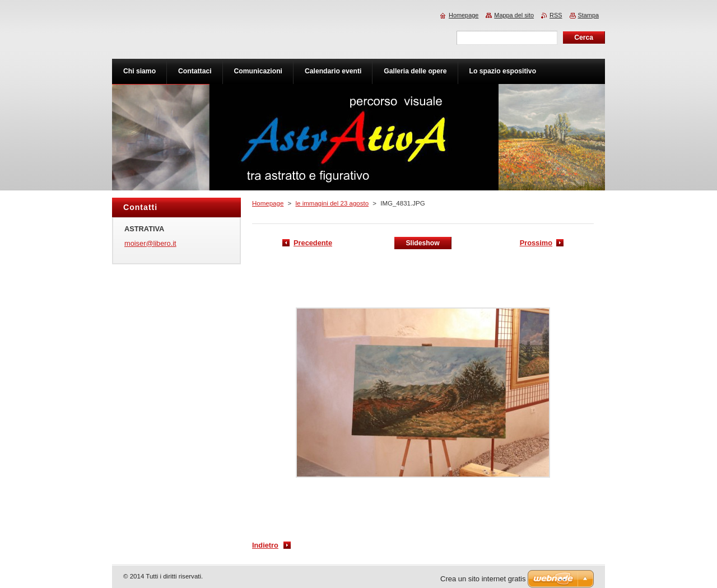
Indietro (265, 545)
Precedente (313, 243)
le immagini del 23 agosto (332, 203)
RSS (556, 15)
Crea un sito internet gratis (483, 579)
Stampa (588, 15)
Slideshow (422, 243)
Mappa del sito (514, 15)
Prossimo (536, 243)
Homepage (268, 203)
